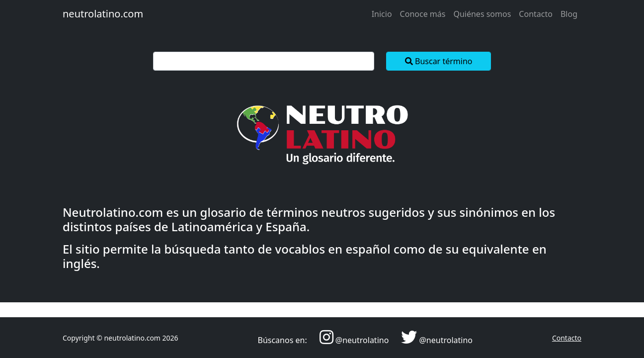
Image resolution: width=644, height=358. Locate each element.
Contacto (536, 14)
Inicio (382, 14)
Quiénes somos (482, 14)
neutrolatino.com (103, 14)
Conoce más (423, 14)
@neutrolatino (362, 340)
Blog (569, 14)
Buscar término (439, 61)
